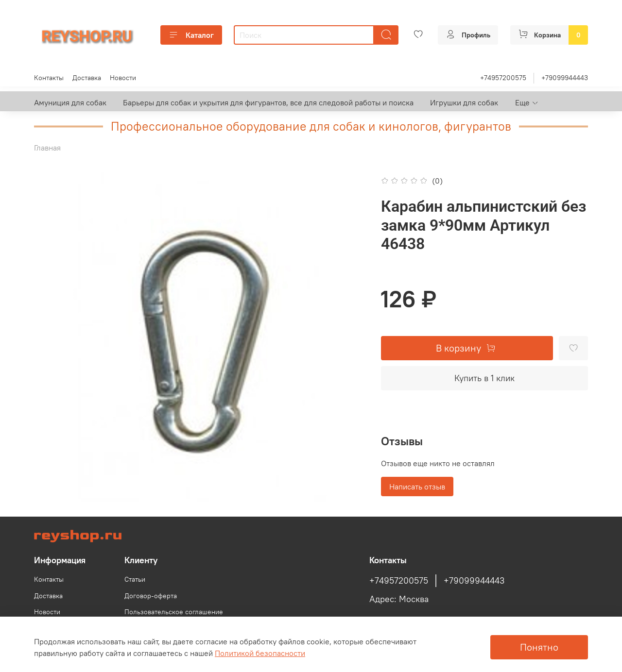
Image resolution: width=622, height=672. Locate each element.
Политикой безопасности (260, 653)
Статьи (135, 579)
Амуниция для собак (70, 102)
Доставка (87, 78)
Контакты (49, 78)
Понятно (539, 647)
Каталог (191, 35)
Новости (123, 78)
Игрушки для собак (464, 102)
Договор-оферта (151, 596)
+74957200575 (503, 78)
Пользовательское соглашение (174, 612)
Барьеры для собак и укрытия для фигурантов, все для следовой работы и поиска (268, 102)
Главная (47, 148)
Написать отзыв (417, 487)
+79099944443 (565, 78)
